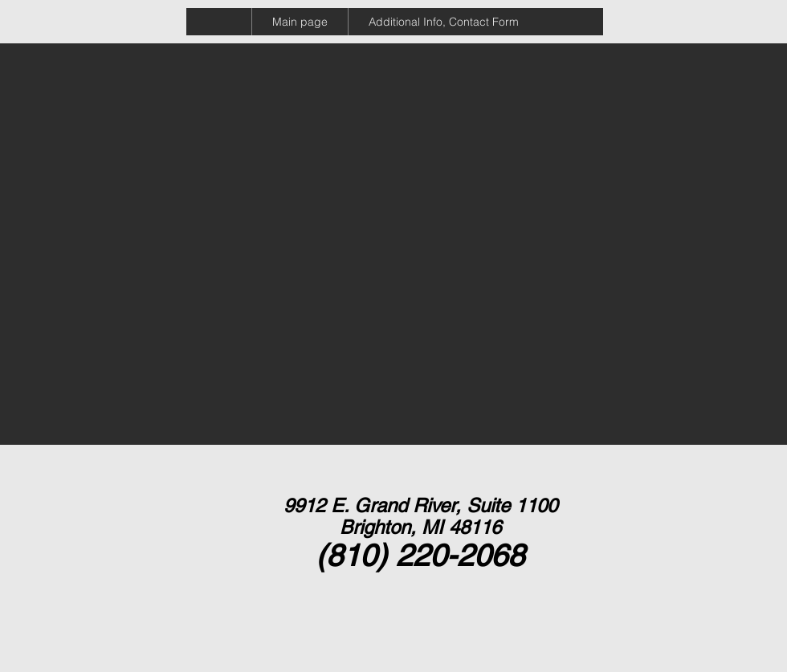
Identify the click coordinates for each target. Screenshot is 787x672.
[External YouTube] (129, 163)
